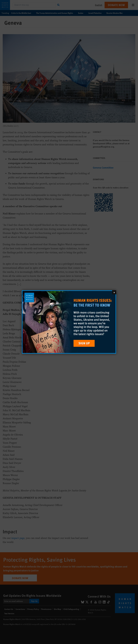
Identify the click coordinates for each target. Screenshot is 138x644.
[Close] (114, 292)
